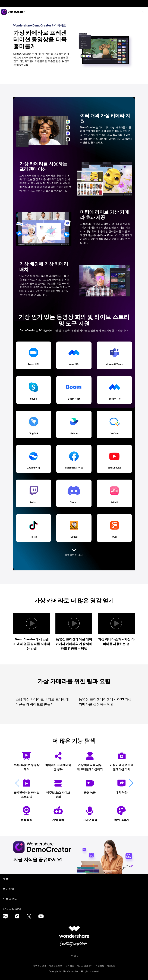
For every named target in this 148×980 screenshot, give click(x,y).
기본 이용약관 (39, 966)
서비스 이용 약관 (85, 966)
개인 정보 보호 (56, 966)
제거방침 (111, 966)
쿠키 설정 (70, 966)
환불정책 (100, 966)
